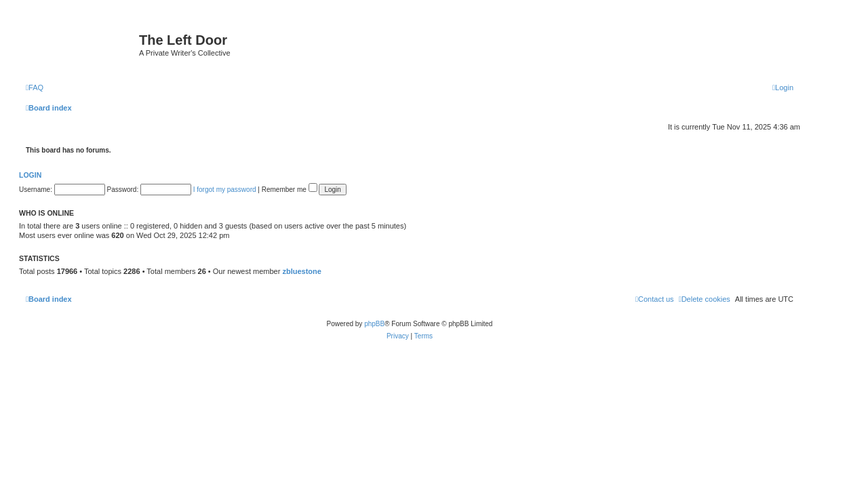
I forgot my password (225, 190)
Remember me (290, 190)
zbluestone (301, 271)
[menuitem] (35, 87)
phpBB (374, 324)
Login (30, 175)
